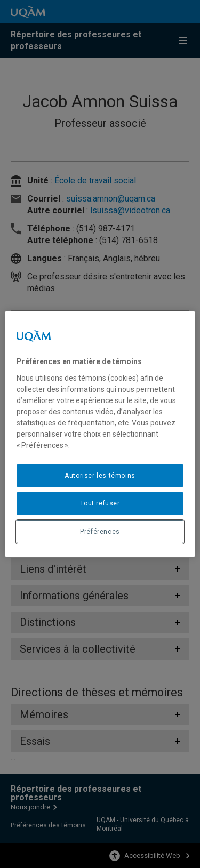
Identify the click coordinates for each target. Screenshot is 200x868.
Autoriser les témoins (100, 476)
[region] (100, 434)
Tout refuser (100, 503)
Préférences (100, 532)
